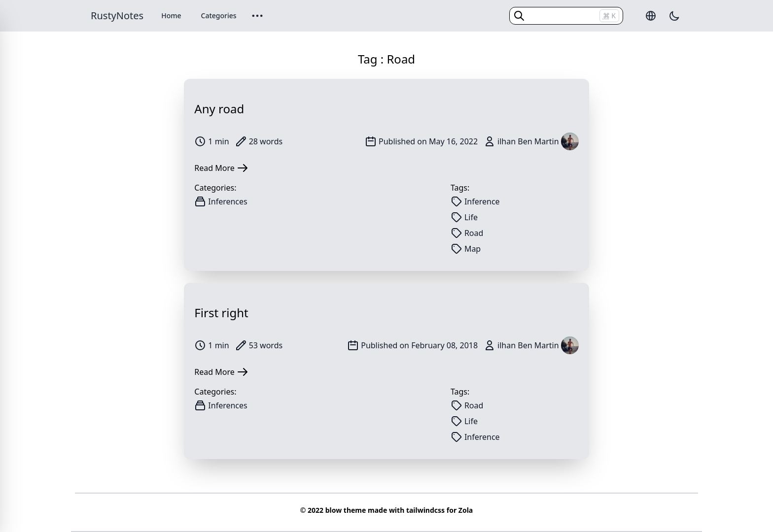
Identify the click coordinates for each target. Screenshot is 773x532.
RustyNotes (117, 16)
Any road (219, 109)
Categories (219, 16)
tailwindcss (425, 510)
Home (171, 16)
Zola (466, 510)
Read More (221, 168)
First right (221, 313)
